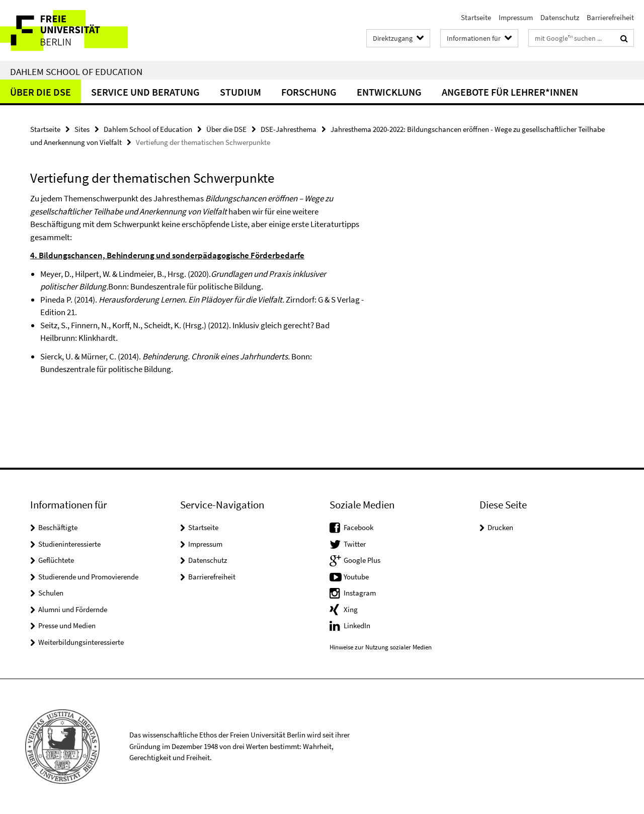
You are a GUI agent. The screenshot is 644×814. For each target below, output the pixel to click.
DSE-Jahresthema (289, 129)
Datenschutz (560, 17)
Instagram (360, 593)
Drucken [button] (500, 527)
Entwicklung (389, 92)
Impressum (516, 17)
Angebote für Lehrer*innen (510, 92)
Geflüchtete (56, 560)
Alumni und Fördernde (73, 609)
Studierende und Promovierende (88, 577)
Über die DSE (41, 92)
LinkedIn (357, 625)
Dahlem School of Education (76, 71)
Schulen (51, 593)
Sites (82, 129)
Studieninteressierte (69, 544)
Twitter (355, 544)
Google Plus (362, 560)
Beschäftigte (58, 527)
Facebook (358, 527)
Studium (240, 92)
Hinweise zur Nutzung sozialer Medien (381, 647)
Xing (351, 609)
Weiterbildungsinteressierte (81, 642)
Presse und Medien (67, 625)
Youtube (356, 577)
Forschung (309, 92)
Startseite (476, 17)
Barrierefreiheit (610, 17)
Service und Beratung (145, 92)
